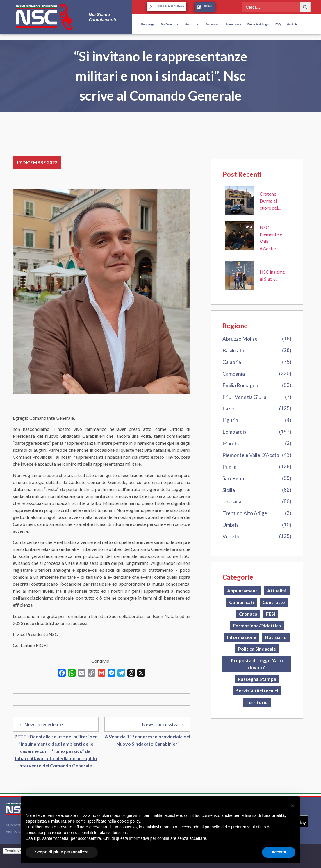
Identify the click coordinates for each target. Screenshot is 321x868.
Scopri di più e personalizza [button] (62, 852)
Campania (234, 374)
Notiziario (276, 637)
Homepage (148, 24)
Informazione (242, 637)
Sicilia (229, 490)
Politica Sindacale (257, 649)
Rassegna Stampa (257, 679)
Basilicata (233, 350)
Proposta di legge (258, 24)
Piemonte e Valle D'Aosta (251, 455)
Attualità (277, 591)
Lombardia (234, 432)
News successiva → (163, 724)
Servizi (192, 24)
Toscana (232, 501)
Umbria (231, 525)
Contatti (292, 24)
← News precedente (41, 724)
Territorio (257, 702)
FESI (271, 614)
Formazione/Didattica (257, 625)
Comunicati (212, 24)
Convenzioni (233, 24)
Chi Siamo (170, 24)
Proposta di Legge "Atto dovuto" (257, 664)
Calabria (232, 362)
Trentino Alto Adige (245, 513)
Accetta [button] (279, 852)
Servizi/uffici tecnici (257, 691)
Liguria (230, 420)
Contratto (274, 602)
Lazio (228, 408)
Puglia (229, 467)
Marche (231, 443)
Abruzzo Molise (240, 339)
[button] (293, 806)
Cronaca (248, 614)
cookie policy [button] (129, 821)
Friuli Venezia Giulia (244, 397)
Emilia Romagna (240, 385)
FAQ (278, 24)
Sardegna (233, 478)
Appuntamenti (243, 591)
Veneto (231, 536)
